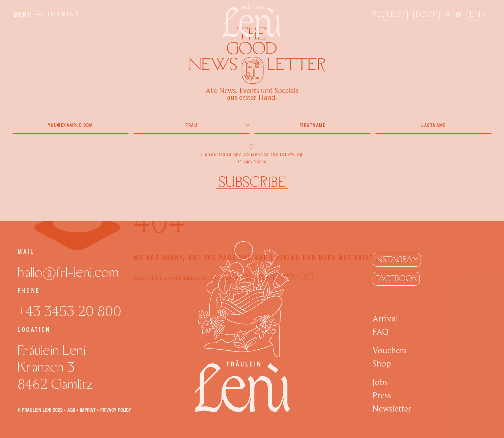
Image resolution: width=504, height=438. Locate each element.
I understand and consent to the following (252, 152)
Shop (382, 364)
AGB (71, 410)
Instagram (397, 260)
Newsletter (392, 409)
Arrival (385, 319)
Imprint (88, 410)
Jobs (380, 382)
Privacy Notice (252, 161)
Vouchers (389, 350)
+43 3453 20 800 (69, 311)
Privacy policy (116, 410)
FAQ (381, 332)
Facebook (396, 279)
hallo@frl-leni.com (68, 272)
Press (382, 395)
